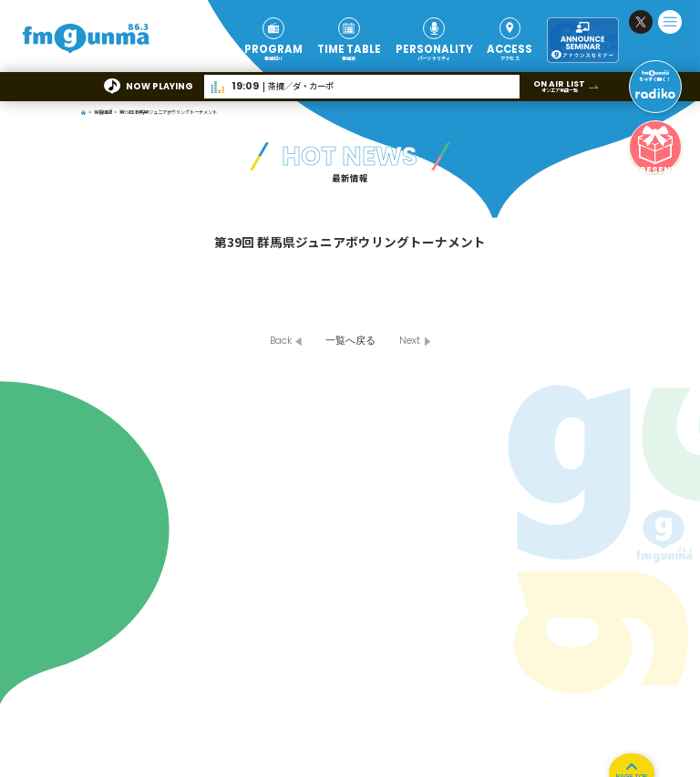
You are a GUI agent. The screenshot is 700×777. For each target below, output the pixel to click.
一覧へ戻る (350, 341)
